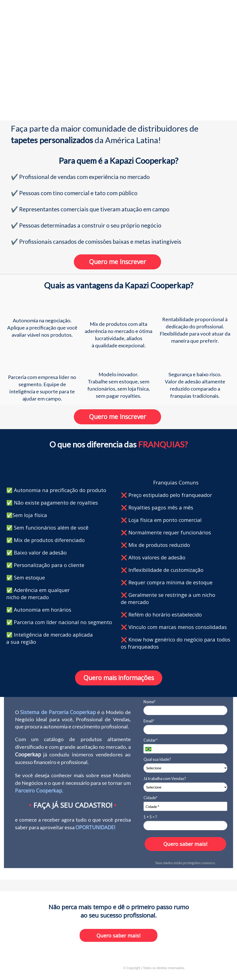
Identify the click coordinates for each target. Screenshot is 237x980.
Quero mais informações (119, 678)
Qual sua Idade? (157, 759)
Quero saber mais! (185, 844)
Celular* (151, 740)
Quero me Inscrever (117, 262)
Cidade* (150, 798)
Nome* (150, 702)
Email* (149, 721)
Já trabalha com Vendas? (165, 778)
